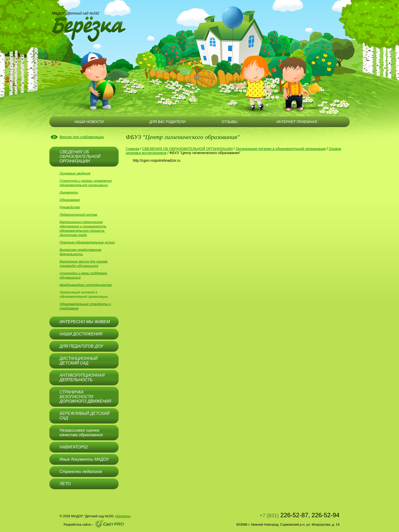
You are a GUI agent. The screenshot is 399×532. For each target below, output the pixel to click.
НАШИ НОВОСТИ (89, 122)
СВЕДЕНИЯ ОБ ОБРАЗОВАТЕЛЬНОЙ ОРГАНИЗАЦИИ (188, 149)
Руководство (70, 207)
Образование (70, 200)
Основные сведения (75, 173)
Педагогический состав (78, 215)
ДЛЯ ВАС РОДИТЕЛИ (167, 122)
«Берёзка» (123, 516)
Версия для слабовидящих (82, 137)
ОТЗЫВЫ (229, 122)
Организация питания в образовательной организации (281, 149)
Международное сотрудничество (86, 285)
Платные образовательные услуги (87, 242)
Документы (69, 192)
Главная (132, 149)
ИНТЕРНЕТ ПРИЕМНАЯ (297, 122)
